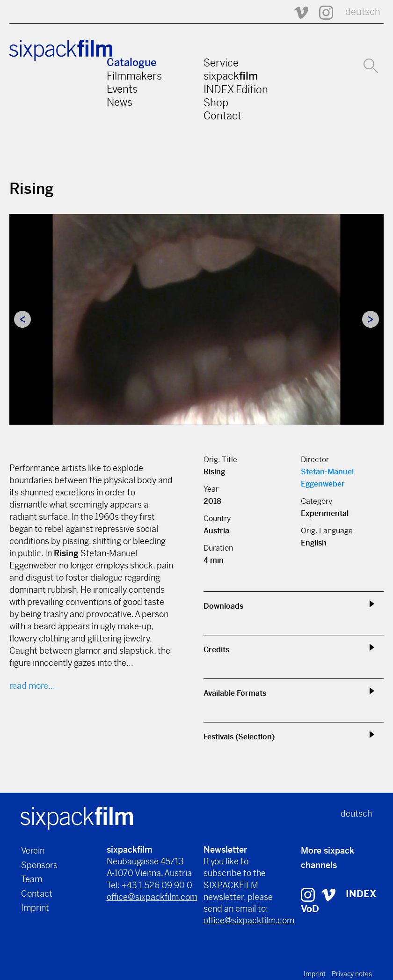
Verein (33, 851)
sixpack (231, 76)
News (120, 102)
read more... (32, 686)
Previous (22, 319)
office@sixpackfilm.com (152, 897)
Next (371, 319)
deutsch (363, 12)
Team (32, 879)
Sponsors (39, 865)
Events (122, 89)
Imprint (35, 908)
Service (221, 63)
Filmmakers (134, 76)
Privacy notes (352, 974)
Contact (222, 116)
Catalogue (131, 63)
